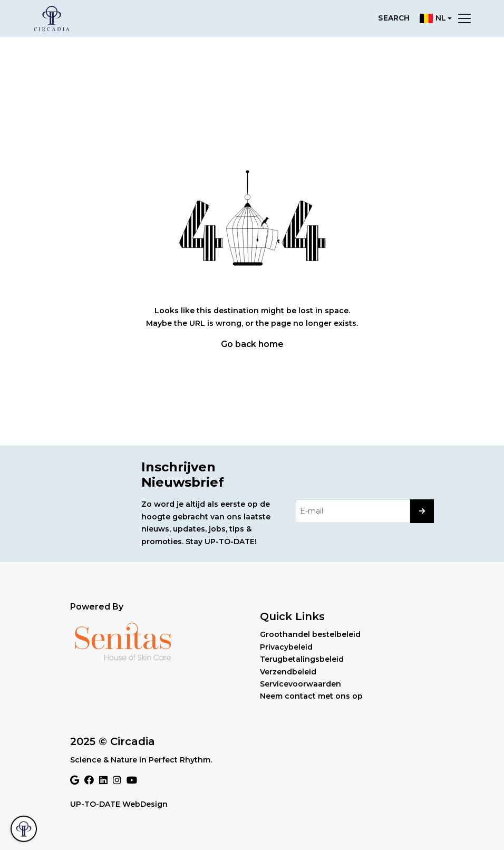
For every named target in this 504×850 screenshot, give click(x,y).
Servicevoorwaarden (301, 684)
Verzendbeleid (288, 672)
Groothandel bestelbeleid (310, 634)
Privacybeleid (286, 647)
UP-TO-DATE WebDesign (119, 804)
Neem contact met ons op (311, 696)
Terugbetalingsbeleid (302, 659)
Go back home (252, 344)
